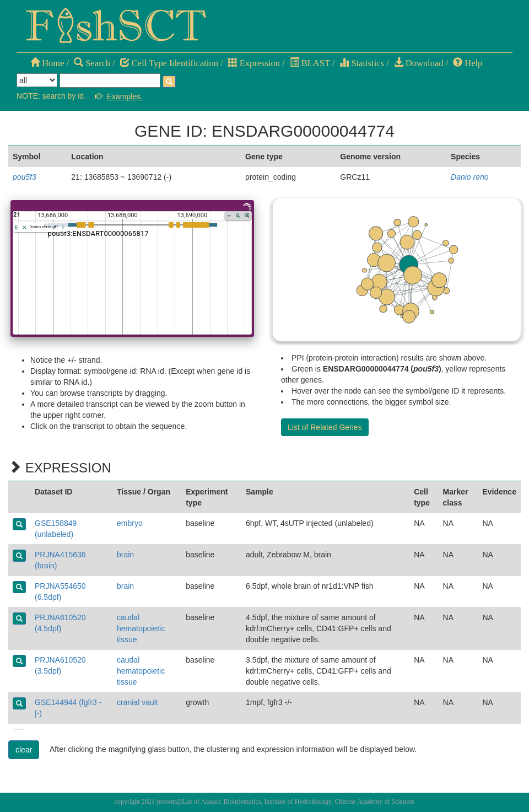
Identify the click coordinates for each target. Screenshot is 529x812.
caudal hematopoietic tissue (141, 628)
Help (468, 63)
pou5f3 (25, 177)
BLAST (310, 63)
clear (24, 750)
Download (419, 63)
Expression (254, 63)
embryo (130, 523)
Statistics (362, 63)
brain (125, 555)
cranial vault (137, 702)
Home (47, 63)
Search (92, 63)
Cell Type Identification (169, 63)
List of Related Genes (325, 427)
